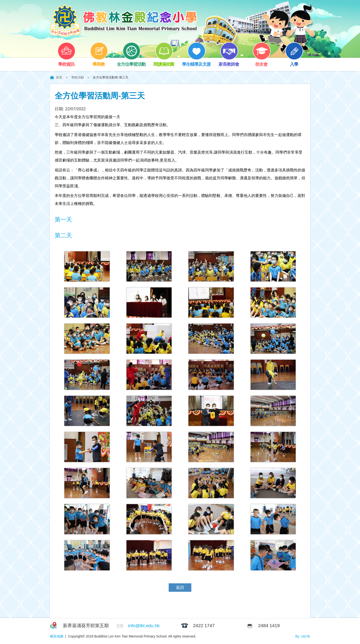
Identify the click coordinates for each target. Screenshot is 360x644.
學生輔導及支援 (196, 62)
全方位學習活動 (131, 62)
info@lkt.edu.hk (144, 626)
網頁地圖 (57, 636)
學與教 (99, 62)
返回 (180, 588)
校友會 (261, 62)
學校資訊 (66, 62)
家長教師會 (229, 62)
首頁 (59, 77)
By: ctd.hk (303, 636)
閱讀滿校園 (164, 62)
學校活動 (78, 77)
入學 (294, 62)
